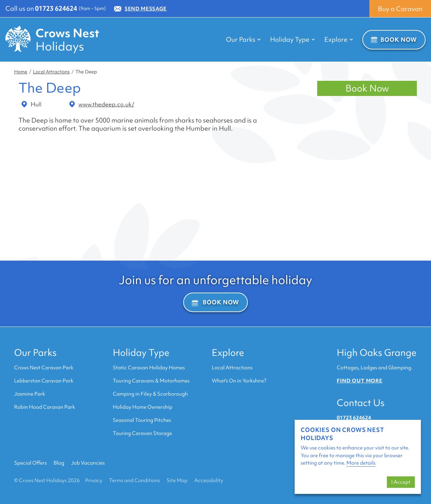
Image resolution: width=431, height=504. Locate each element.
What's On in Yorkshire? (239, 381)
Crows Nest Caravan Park (44, 368)
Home (21, 72)
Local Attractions (51, 72)
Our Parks (35, 352)
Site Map (177, 480)
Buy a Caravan (400, 9)
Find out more (360, 381)
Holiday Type (141, 352)
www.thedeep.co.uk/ (102, 104)
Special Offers (30, 463)
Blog (59, 463)
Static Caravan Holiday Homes (149, 368)
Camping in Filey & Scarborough (150, 394)
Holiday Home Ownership (143, 407)
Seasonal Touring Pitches (142, 420)
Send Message (140, 9)
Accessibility (209, 480)
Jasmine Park (30, 394)
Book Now (394, 40)
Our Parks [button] (243, 39)
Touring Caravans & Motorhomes (151, 381)
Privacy (94, 480)
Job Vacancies (88, 463)
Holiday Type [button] (292, 39)
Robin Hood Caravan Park (45, 407)
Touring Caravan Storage (142, 433)
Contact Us (361, 403)
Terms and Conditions (135, 480)
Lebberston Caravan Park (44, 381)
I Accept (401, 482)
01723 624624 (56, 8)
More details (361, 463)
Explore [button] (339, 39)
